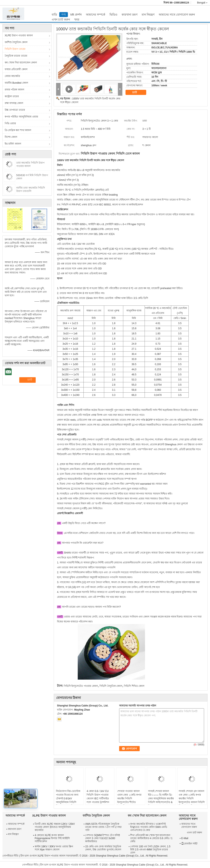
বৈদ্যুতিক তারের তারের (16, 56)
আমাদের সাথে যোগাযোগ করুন (177, 15)
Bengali (202, 3)
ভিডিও (113, 15)
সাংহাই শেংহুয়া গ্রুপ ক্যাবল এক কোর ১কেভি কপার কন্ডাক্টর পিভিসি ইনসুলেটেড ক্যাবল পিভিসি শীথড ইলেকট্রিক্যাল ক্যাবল (192, 799)
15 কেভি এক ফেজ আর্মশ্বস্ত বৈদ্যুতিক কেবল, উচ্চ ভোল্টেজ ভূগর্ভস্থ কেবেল (103, 848)
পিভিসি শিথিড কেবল (134, 686)
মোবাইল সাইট (189, 844)
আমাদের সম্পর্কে (96, 15)
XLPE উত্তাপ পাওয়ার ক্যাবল (19, 35)
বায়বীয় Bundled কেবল (16, 83)
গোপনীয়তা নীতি (10, 856)
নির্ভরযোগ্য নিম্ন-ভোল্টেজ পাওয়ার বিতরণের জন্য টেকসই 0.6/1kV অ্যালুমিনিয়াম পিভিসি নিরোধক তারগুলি (68, 799)
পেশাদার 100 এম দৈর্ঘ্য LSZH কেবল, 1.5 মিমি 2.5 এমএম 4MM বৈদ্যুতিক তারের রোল (150, 850)
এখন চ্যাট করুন (61, 19)
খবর (77, 19)
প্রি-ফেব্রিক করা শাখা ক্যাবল (18, 130)
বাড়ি (54, 15)
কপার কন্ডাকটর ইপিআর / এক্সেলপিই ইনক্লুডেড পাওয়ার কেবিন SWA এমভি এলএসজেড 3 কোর (149, 827)
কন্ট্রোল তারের (12, 96)
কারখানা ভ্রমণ (130, 15)
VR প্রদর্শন (76, 15)
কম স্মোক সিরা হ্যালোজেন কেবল (21, 63)
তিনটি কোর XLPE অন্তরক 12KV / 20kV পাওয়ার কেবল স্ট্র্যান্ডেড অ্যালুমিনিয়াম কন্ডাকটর (55, 827)
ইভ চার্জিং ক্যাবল (13, 144)
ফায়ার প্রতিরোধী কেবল (16, 69)
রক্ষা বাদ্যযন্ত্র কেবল (14, 103)
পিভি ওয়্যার (10, 123)
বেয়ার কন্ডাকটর (12, 76)
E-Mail (185, 838)
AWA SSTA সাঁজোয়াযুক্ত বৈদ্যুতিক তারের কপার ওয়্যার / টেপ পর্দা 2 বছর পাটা (103, 827)
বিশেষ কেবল (11, 137)
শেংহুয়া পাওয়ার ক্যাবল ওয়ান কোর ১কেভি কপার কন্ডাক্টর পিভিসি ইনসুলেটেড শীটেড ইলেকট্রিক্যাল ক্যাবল (129, 799)
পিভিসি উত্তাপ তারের (15, 49)
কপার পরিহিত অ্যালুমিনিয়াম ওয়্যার (21, 117)
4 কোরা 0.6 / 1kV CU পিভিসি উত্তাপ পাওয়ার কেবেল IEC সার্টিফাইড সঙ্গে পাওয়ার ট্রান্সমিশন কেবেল (98, 799)
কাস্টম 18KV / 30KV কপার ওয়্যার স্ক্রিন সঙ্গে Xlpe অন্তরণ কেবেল (54, 848)
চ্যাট (137, 92)
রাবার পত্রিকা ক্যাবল (14, 90)
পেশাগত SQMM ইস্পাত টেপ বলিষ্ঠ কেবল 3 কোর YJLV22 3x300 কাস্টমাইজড (103, 838)
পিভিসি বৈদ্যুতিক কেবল (111, 686)
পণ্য (64, 15)
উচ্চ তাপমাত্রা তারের (15, 110)
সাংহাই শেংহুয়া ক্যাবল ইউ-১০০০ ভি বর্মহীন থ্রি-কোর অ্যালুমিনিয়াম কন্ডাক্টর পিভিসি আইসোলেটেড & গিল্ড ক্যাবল (161, 799)
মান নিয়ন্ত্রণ (148, 15)
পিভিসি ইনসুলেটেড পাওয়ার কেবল (81, 686)
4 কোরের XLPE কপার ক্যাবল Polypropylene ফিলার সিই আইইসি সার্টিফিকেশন (52, 838)
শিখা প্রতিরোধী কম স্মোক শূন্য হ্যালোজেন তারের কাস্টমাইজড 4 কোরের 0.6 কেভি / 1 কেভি (151, 838)
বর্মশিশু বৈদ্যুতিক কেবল (16, 42)
